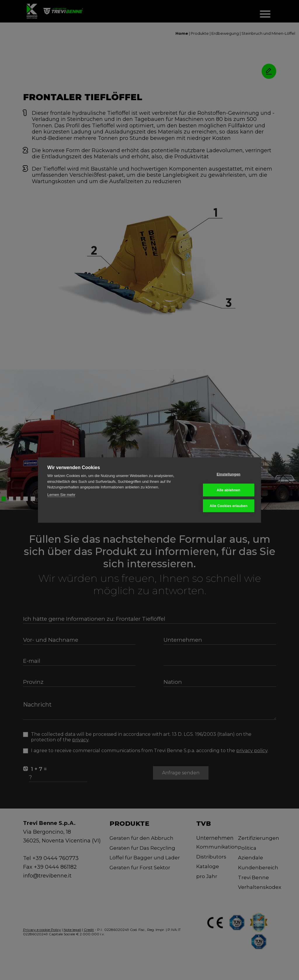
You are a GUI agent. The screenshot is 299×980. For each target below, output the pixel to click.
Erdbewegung (225, 33)
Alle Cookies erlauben (223, 506)
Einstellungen (223, 475)
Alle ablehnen (223, 490)
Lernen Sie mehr (61, 495)
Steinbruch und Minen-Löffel (268, 33)
